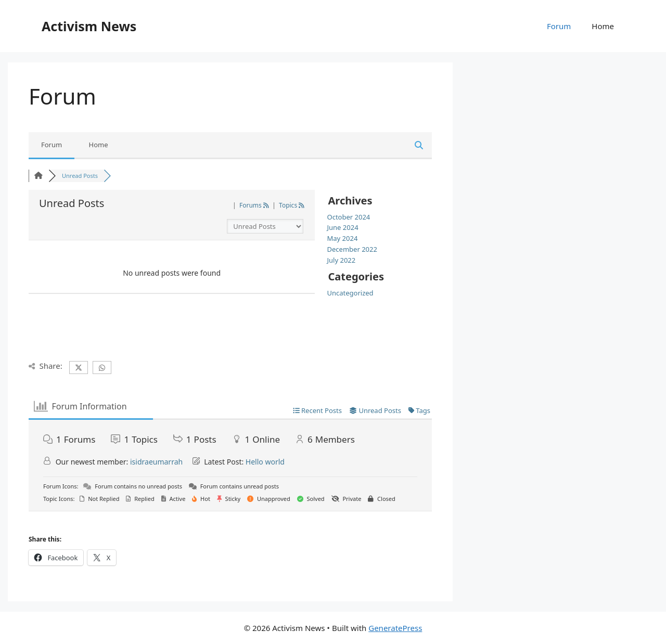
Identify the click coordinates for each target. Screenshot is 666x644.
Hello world (265, 462)
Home (603, 26)
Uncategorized (350, 293)
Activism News (89, 26)
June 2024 (343, 227)
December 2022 (352, 249)
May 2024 (343, 238)
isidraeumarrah (156, 462)
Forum (559, 26)
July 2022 (342, 260)
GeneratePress (395, 628)
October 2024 (349, 217)
